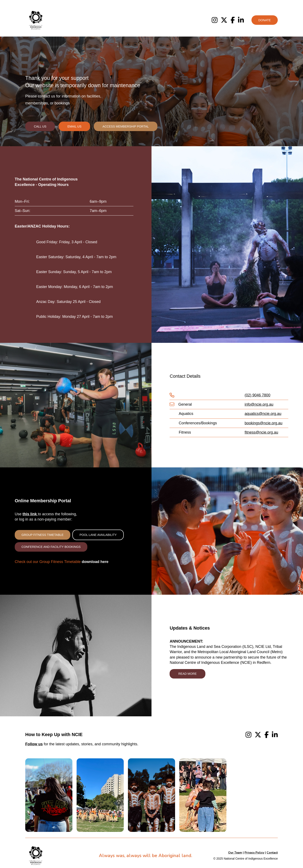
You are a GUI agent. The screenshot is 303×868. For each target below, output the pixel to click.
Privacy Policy (254, 853)
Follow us (34, 744)
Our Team (235, 853)
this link (30, 514)
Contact (272, 853)
